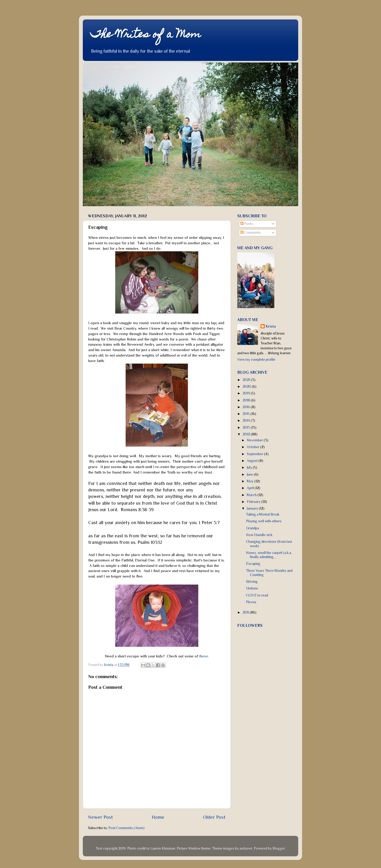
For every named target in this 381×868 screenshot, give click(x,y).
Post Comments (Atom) (127, 828)
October (253, 447)
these (204, 656)
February (254, 502)
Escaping (253, 564)
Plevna (251, 602)
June (250, 474)
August (253, 461)
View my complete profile (256, 360)
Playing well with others (264, 521)
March (252, 495)
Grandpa (253, 528)
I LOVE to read (257, 595)
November (255, 440)
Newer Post (100, 817)
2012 (247, 434)
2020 (247, 387)
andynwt (246, 848)
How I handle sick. (260, 535)
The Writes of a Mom (146, 35)
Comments (251, 232)
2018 (247, 400)
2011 (246, 612)
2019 (247, 393)
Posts (247, 224)
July (250, 467)
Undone (252, 588)
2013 (247, 428)
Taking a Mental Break (263, 514)
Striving (252, 582)
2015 (247, 414)
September (255, 454)
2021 (247, 380)
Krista (271, 326)
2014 (247, 421)
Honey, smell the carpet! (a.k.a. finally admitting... (269, 555)
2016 (247, 407)
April (251, 488)
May (251, 481)
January (253, 508)
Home (158, 817)
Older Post (214, 817)
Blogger (279, 848)
